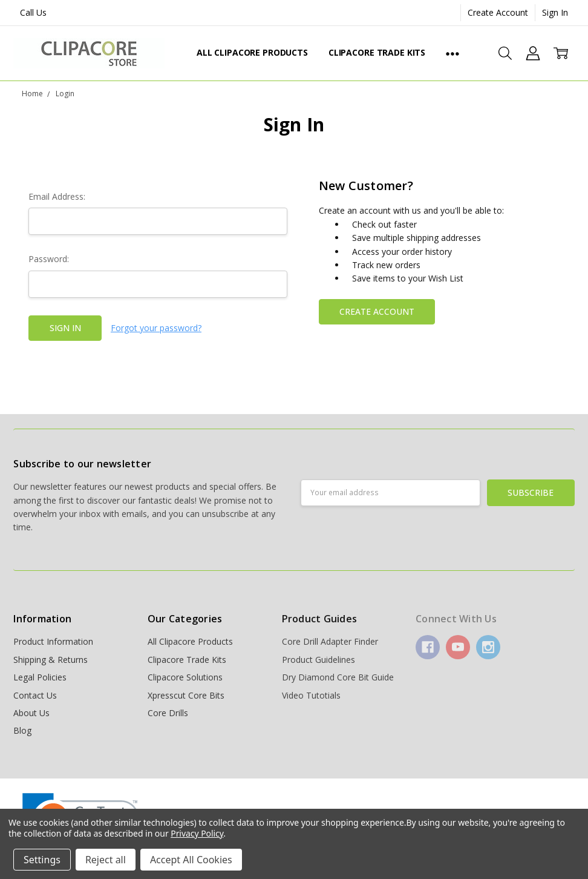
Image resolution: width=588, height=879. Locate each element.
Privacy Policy (197, 833)
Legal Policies (40, 677)
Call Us (33, 12)
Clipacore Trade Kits (377, 52)
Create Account (498, 12)
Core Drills (168, 713)
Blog (22, 730)
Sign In (555, 12)
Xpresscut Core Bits (186, 695)
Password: (49, 259)
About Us (31, 713)
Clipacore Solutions (185, 677)
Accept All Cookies (191, 860)
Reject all (106, 860)
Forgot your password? (156, 328)
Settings (42, 860)
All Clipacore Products (252, 52)
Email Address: (57, 196)
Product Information (53, 641)
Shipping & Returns (51, 660)
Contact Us (35, 695)
